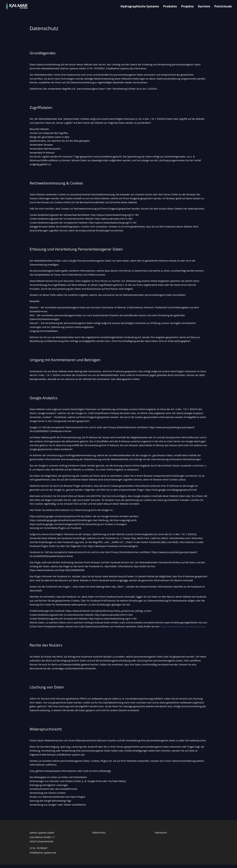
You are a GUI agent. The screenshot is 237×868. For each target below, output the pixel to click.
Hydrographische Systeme (140, 7)
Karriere (204, 7)
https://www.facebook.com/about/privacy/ (183, 626)
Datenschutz (99, 833)
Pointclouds (223, 7)
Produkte (170, 7)
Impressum (161, 833)
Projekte (187, 7)
